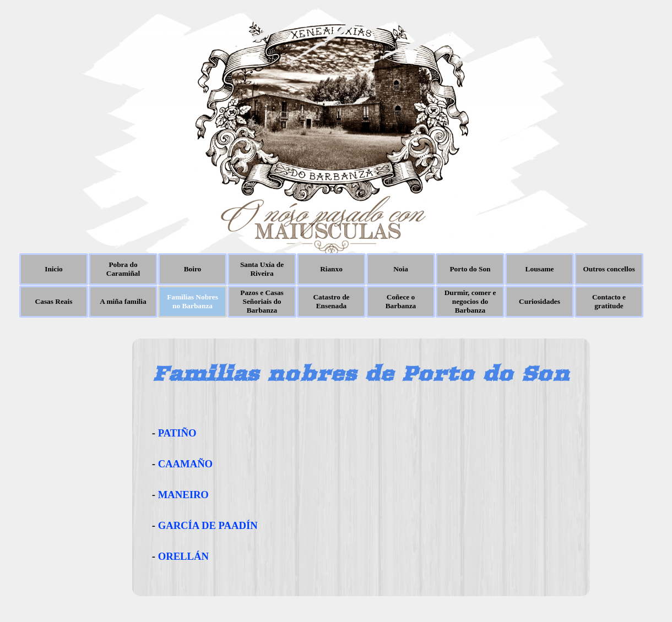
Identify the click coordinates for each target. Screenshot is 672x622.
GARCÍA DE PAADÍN (208, 525)
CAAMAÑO (186, 464)
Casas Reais (54, 301)
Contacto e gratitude (609, 301)
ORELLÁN (183, 556)
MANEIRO (183, 495)
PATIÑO (177, 433)
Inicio (54, 269)
